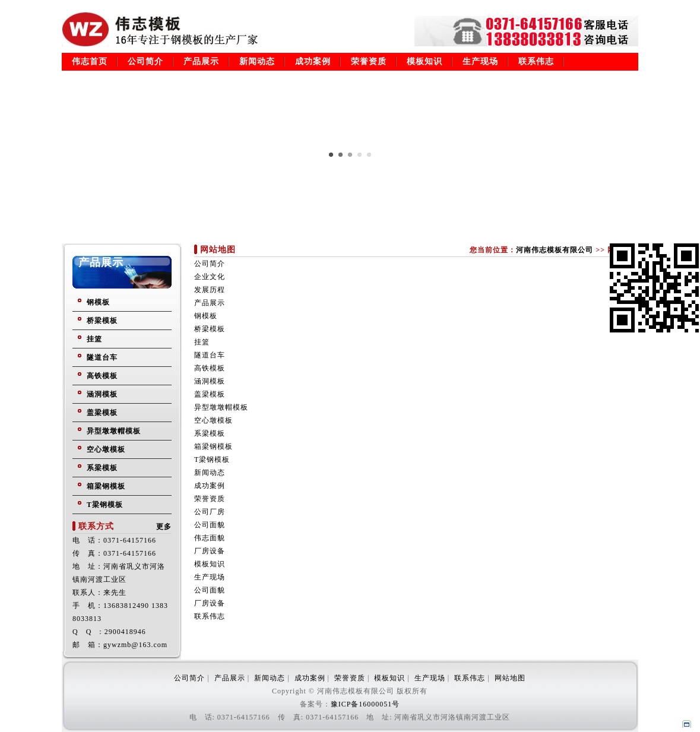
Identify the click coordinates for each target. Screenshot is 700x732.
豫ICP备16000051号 (365, 704)
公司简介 (145, 61)
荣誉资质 (369, 61)
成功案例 (313, 61)
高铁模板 (102, 376)
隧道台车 (102, 357)
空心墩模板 (106, 449)
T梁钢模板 (105, 505)
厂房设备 (210, 551)
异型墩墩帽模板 (114, 431)
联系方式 (96, 526)
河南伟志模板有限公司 (555, 250)
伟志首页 (90, 61)
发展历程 (210, 290)
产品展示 (201, 61)
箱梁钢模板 (106, 486)
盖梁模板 (102, 413)
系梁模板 (102, 468)
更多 (164, 527)
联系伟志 (536, 61)
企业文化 (210, 277)
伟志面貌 (210, 538)
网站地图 (510, 678)
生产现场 (480, 61)
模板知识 (425, 61)
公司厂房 (210, 512)
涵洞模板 (102, 394)
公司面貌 (210, 525)
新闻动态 (257, 61)
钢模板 (98, 302)
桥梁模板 (102, 321)
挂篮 (94, 339)
